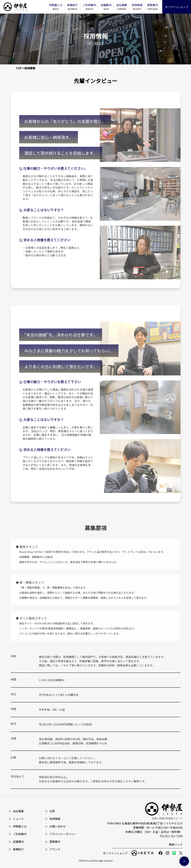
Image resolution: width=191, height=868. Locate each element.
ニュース (16, 819)
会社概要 (122, 7)
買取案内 (152, 7)
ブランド (53, 849)
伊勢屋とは (56, 7)
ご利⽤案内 (89, 7)
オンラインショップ (177, 7)
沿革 (50, 811)
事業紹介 (72, 7)
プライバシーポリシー (61, 834)
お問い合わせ (55, 826)
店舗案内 (106, 7)
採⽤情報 (137, 7)
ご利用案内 (17, 834)
